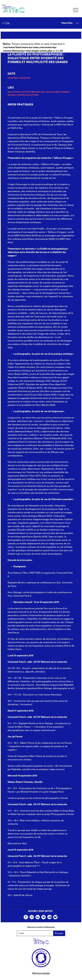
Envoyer (59, 933)
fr (3, 23)
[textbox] (41, 354)
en (8, 23)
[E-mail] (35, 933)
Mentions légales (41, 973)
